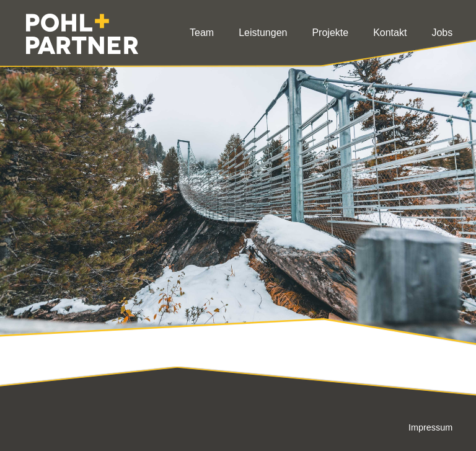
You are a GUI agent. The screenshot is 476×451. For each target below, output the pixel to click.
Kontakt (390, 33)
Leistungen (263, 33)
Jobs (442, 33)
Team (202, 33)
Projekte (330, 33)
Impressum (430, 427)
